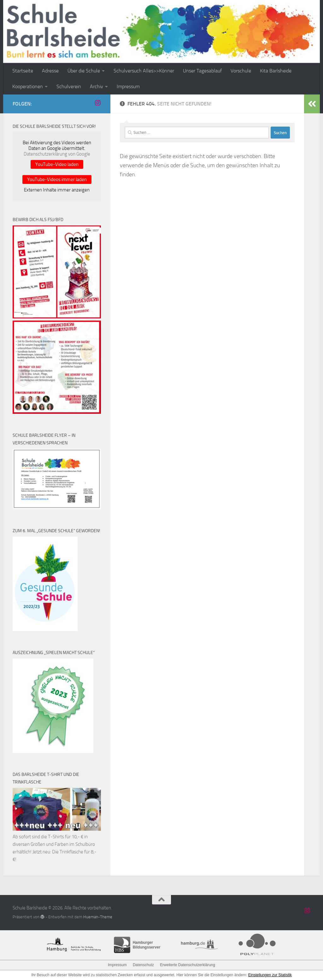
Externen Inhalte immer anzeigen (57, 190)
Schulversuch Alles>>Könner (144, 71)
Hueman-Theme (98, 917)
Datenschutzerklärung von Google (57, 154)
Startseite (23, 71)
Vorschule (241, 71)
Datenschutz (143, 965)
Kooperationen (28, 86)
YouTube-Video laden (57, 164)
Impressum (128, 86)
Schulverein (69, 86)
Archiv (97, 86)
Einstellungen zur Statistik (270, 975)
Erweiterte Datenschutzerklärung (187, 965)
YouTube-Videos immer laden (57, 179)
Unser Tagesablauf (202, 71)
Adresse (50, 71)
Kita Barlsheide (276, 71)
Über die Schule (84, 71)
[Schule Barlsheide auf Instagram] (98, 103)
